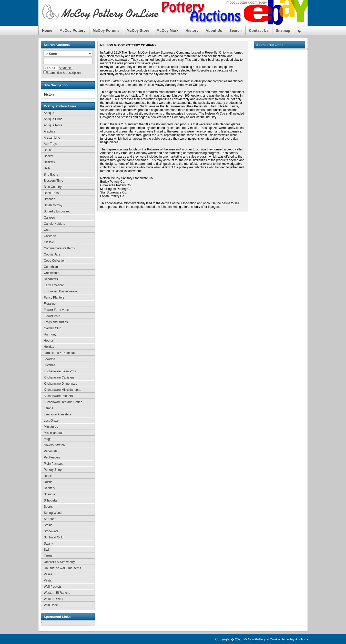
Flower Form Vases (57, 310)
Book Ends (51, 193)
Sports (48, 507)
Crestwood (51, 273)
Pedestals (51, 451)
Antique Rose (53, 125)
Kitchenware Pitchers (58, 396)
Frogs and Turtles (56, 322)
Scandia (49, 494)
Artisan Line (52, 138)
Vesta (48, 580)
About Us (214, 30)
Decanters (51, 279)
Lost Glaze (51, 421)
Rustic (48, 482)
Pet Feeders (52, 457)
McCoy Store (138, 30)
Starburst (50, 519)
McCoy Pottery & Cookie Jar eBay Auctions (276, 639)
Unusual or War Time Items (62, 568)
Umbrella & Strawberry (59, 562)
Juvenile (49, 365)
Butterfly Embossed (57, 211)
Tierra (48, 556)
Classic (49, 242)
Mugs (48, 439)
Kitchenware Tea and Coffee (63, 402)
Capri (48, 230)
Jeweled (49, 359)
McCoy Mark (167, 30)
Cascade (50, 236)
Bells (47, 168)
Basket (49, 156)
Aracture (50, 131)
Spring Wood (53, 513)
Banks (48, 150)
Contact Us (259, 30)
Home (47, 30)
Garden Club (53, 328)
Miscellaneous (54, 433)
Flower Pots (52, 316)
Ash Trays (51, 144)
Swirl (47, 550)
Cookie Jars (52, 254)
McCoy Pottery (73, 30)
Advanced (65, 68)
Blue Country (53, 187)
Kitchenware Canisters (59, 377)
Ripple (48, 476)
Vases (48, 574)
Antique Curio (53, 119)
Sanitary (49, 488)
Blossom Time (53, 181)
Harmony (50, 334)
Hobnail (49, 341)
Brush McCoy (53, 205)
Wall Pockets (53, 587)
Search (236, 30)
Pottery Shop (53, 470)
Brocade (50, 199)
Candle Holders (54, 224)
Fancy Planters (54, 298)
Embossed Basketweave (61, 291)
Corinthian (51, 267)
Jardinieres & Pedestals (60, 353)
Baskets (49, 162)
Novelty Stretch (54, 445)
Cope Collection (55, 261)
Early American (54, 285)
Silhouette (51, 500)
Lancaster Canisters (58, 414)
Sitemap (283, 30)
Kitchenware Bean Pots (60, 371)
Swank (48, 544)
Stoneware (51, 531)
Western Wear (54, 599)
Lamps (48, 408)
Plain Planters (53, 464)
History (192, 30)
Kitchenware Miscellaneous (62, 390)
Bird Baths (51, 175)
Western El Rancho (57, 593)
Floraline (50, 304)
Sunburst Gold (54, 537)
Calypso (49, 218)
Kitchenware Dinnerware (61, 384)
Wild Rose (51, 605)
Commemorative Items (59, 248)
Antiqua (49, 113)
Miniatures (51, 427)
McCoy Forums (106, 30)
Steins (48, 525)
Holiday (49, 347)
